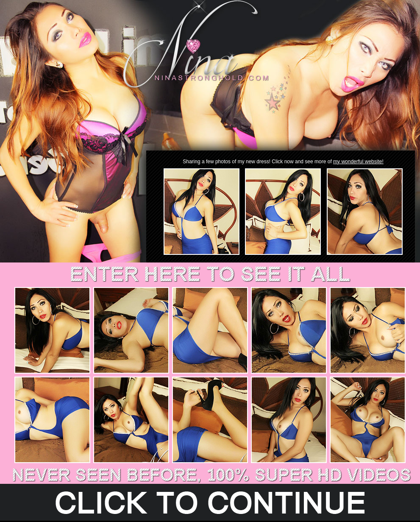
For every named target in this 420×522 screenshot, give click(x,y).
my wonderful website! (358, 162)
